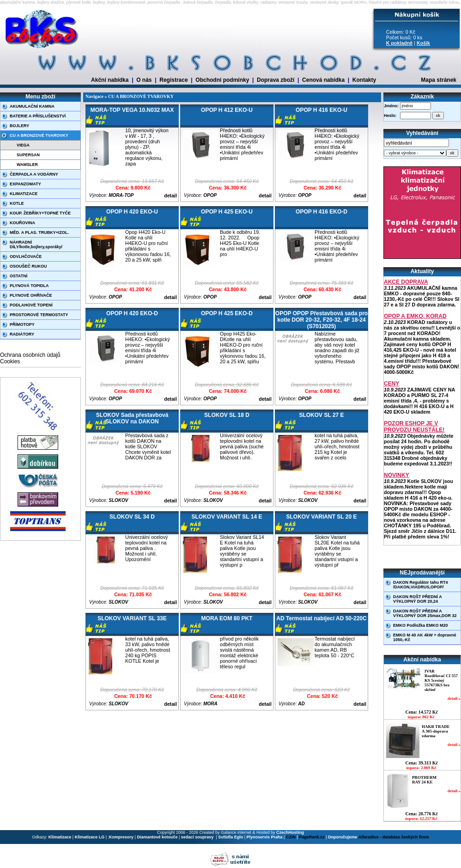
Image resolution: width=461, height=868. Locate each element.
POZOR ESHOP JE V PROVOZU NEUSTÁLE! (414, 427)
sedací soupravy (198, 837)
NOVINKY (397, 475)
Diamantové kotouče (157, 837)
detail (170, 196)
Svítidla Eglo (230, 837)
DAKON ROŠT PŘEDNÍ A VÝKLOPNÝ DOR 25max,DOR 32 (425, 613)
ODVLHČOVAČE (26, 257)
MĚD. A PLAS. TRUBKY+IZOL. (39, 232)
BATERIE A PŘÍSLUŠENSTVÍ (38, 116)
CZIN (291, 837)
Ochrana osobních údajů (30, 355)
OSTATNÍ (18, 276)
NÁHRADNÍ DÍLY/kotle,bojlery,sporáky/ (36, 245)
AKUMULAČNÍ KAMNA (32, 106)
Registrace (173, 80)
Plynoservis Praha (265, 837)
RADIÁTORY (22, 334)
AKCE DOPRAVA (406, 282)
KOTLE (17, 203)
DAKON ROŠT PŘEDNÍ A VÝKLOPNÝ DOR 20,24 (418, 599)
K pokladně (399, 43)
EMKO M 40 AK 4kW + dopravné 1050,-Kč (425, 637)
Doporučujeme (343, 837)
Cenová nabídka (323, 80)
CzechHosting (290, 832)
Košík (423, 43)
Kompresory (121, 837)
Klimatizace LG (90, 837)
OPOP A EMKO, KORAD (415, 316)
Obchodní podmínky (222, 80)
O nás (144, 80)
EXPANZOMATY (25, 184)
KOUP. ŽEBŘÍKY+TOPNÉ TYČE (40, 213)
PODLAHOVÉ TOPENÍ (31, 305)
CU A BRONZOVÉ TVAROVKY (39, 135)
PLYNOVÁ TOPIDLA (29, 286)
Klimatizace (60, 837)
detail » (454, 698)
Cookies (10, 361)
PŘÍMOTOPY (22, 324)
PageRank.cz (312, 837)
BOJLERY (19, 126)
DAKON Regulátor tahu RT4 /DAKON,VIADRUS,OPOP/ (421, 585)
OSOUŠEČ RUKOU (28, 266)
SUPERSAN (28, 155)
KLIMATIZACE (24, 194)
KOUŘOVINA (22, 223)
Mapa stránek (439, 80)
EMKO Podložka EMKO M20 (421, 625)
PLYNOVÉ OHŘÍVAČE (31, 295)
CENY (391, 384)
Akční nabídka (110, 80)
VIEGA (23, 145)
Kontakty (364, 80)
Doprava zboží (276, 80)
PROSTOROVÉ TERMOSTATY (39, 315)
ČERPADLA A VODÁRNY (34, 174)
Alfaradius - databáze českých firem (394, 837)
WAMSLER (27, 165)
